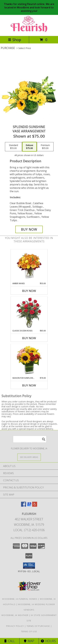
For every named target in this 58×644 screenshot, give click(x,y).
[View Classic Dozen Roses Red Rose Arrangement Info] (29, 313)
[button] (29, 566)
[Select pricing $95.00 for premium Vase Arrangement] (45, 147)
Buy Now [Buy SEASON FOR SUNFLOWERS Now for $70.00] (29, 385)
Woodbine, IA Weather (15, 615)
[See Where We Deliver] (29, 457)
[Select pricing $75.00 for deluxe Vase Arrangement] (29, 147)
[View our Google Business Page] (29, 506)
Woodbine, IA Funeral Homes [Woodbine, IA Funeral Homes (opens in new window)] (20, 599)
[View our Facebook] (24, 506)
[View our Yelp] (35, 506)
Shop (15, 40)
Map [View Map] (29, 641)
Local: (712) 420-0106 (29, 530)
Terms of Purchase (38, 626)
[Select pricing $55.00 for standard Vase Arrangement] (13, 147)
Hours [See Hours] (48, 641)
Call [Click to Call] (10, 641)
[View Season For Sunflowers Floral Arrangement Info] (29, 360)
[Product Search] (30, 439)
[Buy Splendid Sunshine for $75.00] (29, 229)
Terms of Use (29, 631)
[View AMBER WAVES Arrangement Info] (29, 266)
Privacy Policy (15, 626)
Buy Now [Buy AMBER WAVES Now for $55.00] (29, 291)
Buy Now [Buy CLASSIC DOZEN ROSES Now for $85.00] (29, 338)
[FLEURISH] (29, 31)
